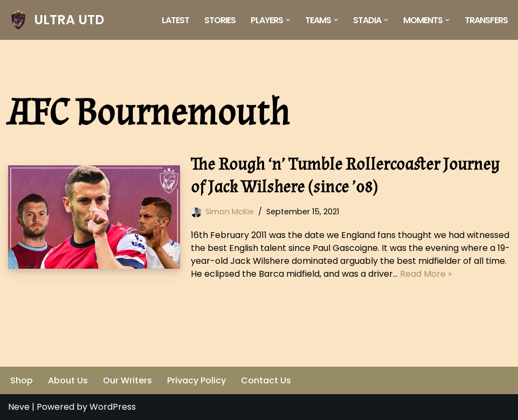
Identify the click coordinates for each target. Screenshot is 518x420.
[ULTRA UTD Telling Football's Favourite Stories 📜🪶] (56, 20)
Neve (19, 407)
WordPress (113, 407)
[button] (288, 20)
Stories (220, 20)
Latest (175, 20)
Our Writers (127, 380)
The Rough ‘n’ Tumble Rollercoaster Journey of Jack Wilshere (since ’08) (345, 176)
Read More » (426, 274)
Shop (22, 380)
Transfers (486, 20)
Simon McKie (230, 212)
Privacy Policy (196, 380)
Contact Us (266, 380)
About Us (68, 380)
